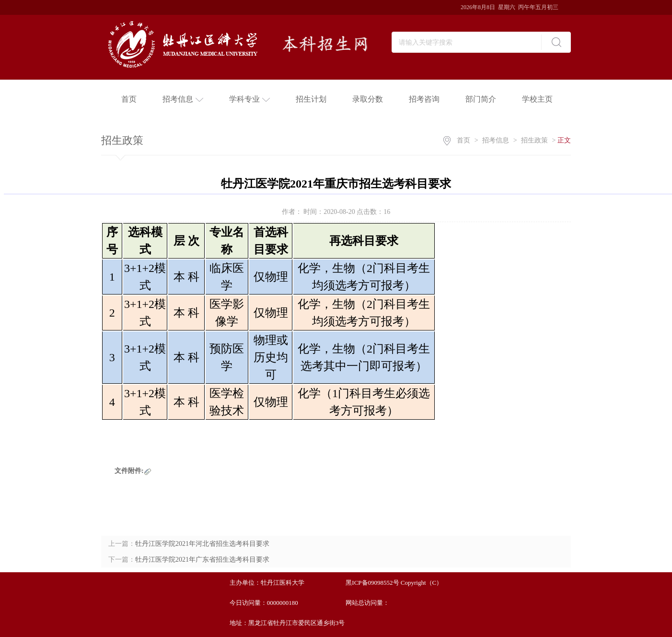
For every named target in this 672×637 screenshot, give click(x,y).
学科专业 (249, 99)
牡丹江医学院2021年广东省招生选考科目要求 (202, 560)
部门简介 (481, 99)
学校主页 (537, 99)
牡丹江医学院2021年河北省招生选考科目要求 (202, 544)
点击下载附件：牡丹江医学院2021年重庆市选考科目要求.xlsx (242, 471)
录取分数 (368, 99)
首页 (129, 99)
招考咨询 (424, 99)
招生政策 (534, 140)
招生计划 (311, 99)
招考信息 (183, 99)
